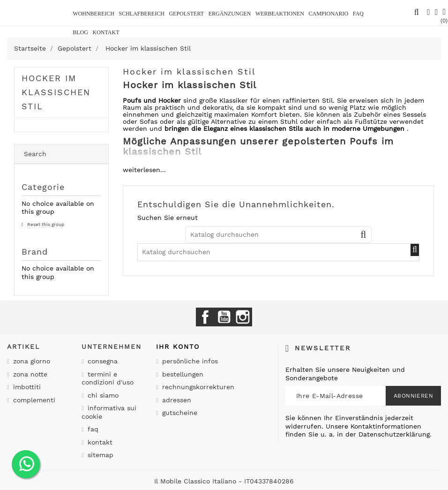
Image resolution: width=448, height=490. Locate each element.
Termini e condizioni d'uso (108, 378)
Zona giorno (30, 361)
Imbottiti (26, 387)
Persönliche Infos (189, 361)
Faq (358, 14)
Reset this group (45, 224)
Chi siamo (102, 395)
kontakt (106, 32)
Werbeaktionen (280, 14)
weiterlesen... (144, 170)
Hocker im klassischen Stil (56, 92)
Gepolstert (186, 14)
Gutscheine (179, 413)
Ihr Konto (178, 347)
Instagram (243, 317)
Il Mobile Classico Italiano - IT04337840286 (224, 481)
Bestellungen (182, 374)
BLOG (80, 32)
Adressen (175, 400)
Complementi (33, 400)
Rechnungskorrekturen (197, 387)
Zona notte (29, 374)
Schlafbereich (141, 14)
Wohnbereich (93, 14)
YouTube (224, 317)
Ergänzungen (230, 14)
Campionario (328, 14)
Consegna (101, 361)
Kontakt (99, 442)
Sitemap (99, 455)
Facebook (205, 317)
